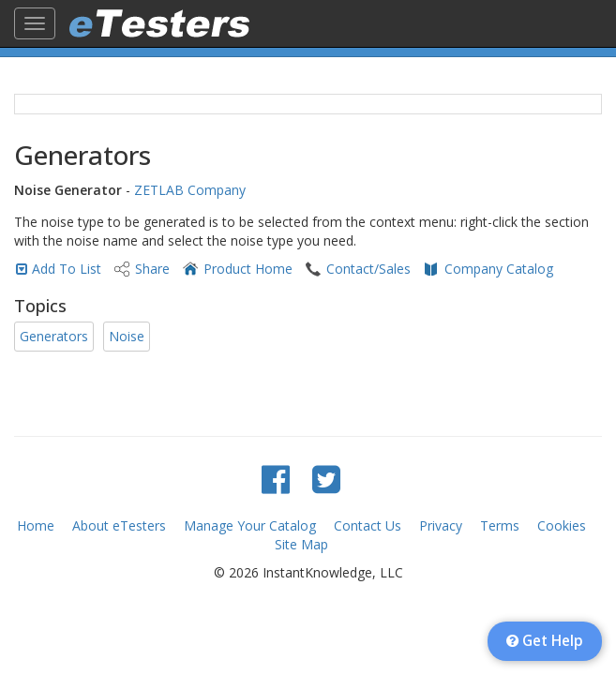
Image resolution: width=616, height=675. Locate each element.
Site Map (301, 544)
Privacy (441, 525)
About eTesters (119, 525)
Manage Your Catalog (250, 525)
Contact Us (368, 525)
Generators (54, 336)
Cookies (562, 525)
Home (36, 525)
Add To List (67, 269)
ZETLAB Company (190, 190)
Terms (500, 525)
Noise (127, 336)
